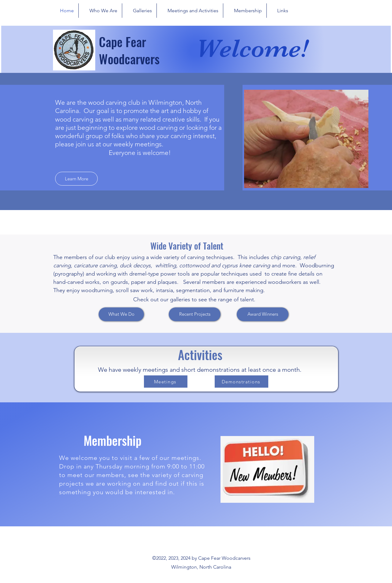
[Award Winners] (263, 314)
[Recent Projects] (195, 314)
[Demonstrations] (241, 382)
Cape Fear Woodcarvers (129, 50)
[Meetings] (166, 382)
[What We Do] (121, 314)
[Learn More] (76, 179)
